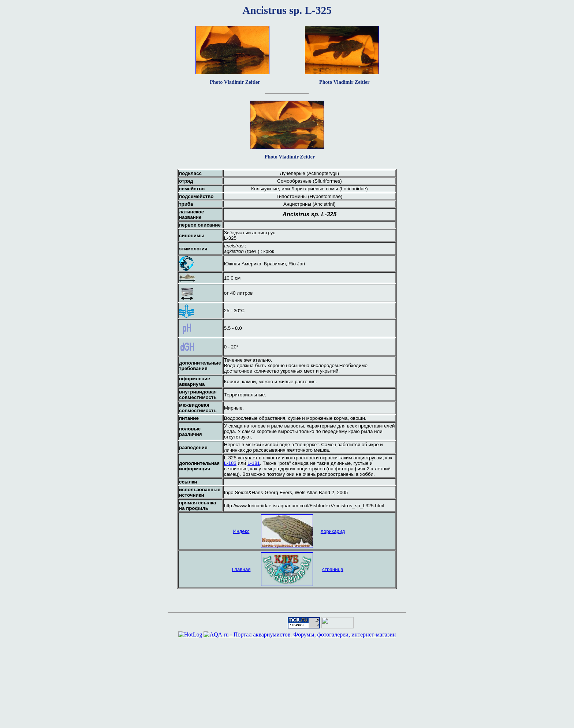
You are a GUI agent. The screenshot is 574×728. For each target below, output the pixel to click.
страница (333, 569)
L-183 (230, 463)
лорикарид (333, 531)
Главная (241, 569)
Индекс (241, 531)
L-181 (254, 463)
